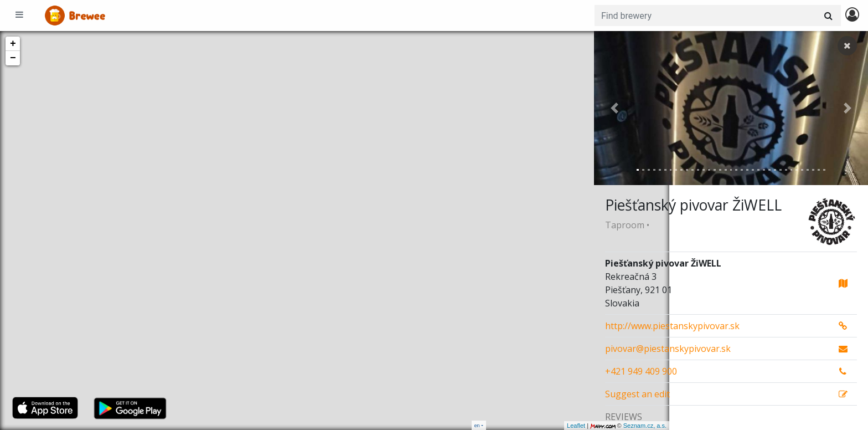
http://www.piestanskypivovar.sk (672, 326)
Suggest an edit (637, 394)
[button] (614, 108)
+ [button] (13, 44)
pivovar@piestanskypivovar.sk (668, 349)
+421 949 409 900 (641, 371)
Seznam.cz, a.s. (570, 426)
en (477, 425)
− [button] (13, 58)
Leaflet (501, 426)
